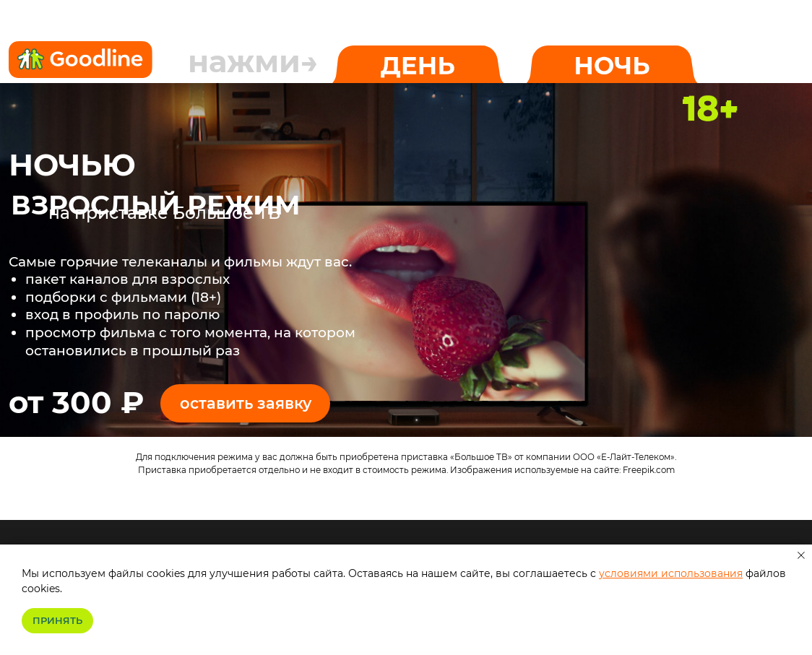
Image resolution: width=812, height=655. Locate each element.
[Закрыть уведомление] (801, 555)
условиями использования (671, 573)
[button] (245, 403)
